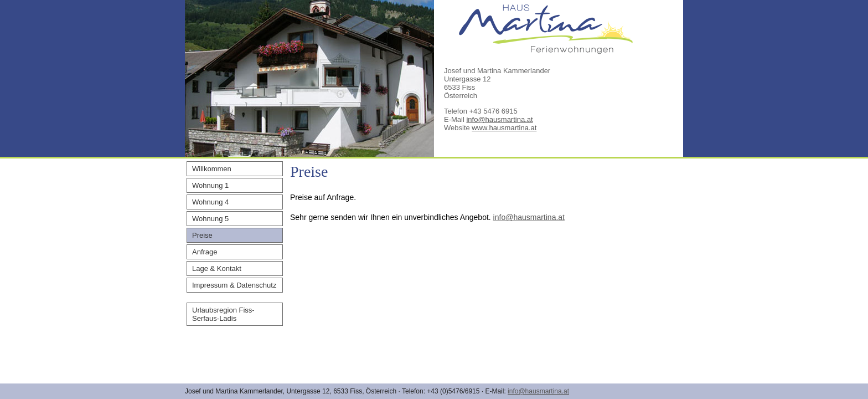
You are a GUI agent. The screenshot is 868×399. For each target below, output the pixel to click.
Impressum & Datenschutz (234, 285)
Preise (202, 235)
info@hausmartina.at (499, 119)
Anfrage (205, 252)
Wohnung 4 (210, 202)
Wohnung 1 (210, 185)
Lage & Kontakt (217, 268)
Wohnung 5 (210, 219)
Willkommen (212, 169)
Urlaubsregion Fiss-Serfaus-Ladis (223, 314)
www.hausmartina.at (504, 128)
